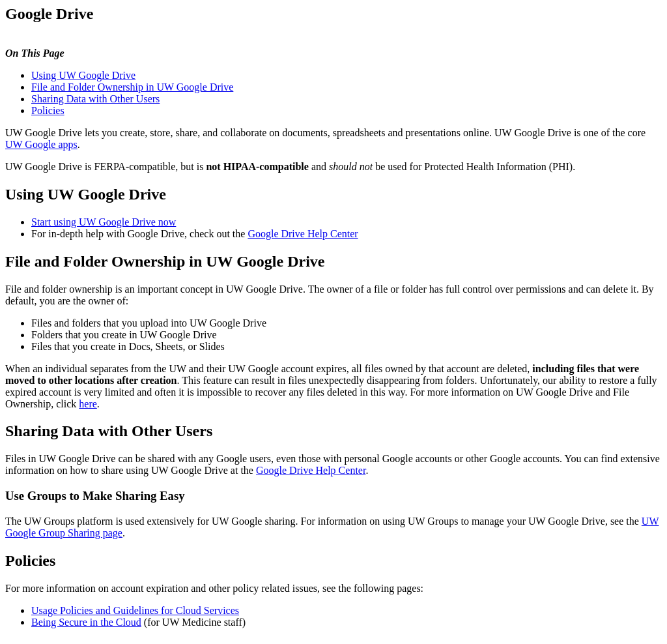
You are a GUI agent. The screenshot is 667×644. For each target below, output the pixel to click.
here (88, 404)
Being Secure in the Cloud (86, 622)
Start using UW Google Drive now (104, 222)
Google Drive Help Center (303, 234)
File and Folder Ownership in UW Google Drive (132, 87)
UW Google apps (41, 144)
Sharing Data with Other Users (95, 99)
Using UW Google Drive (83, 75)
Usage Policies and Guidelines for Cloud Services (135, 610)
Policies (48, 110)
